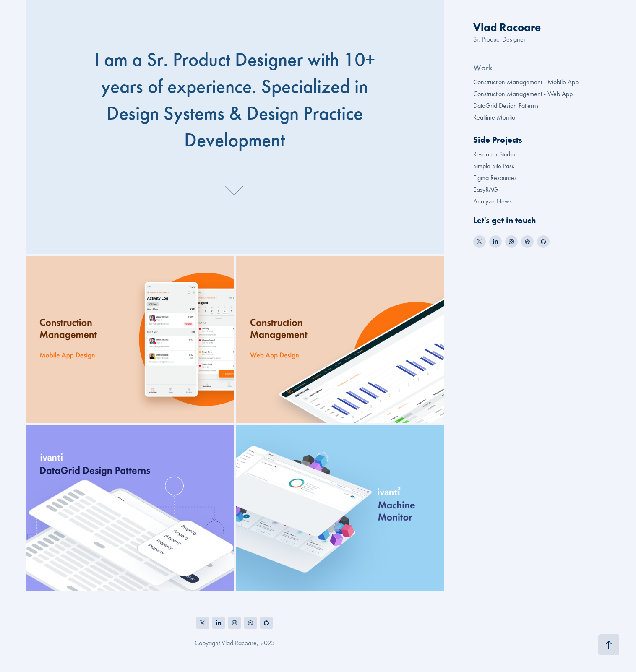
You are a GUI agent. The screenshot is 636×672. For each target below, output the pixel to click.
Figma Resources (495, 178)
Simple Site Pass (494, 166)
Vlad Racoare (507, 27)
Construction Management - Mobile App (526, 82)
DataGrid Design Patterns (506, 105)
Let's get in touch (504, 220)
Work (483, 68)
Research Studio (494, 154)
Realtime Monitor (495, 117)
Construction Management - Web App (523, 94)
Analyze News (493, 201)
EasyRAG (486, 189)
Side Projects (498, 140)
